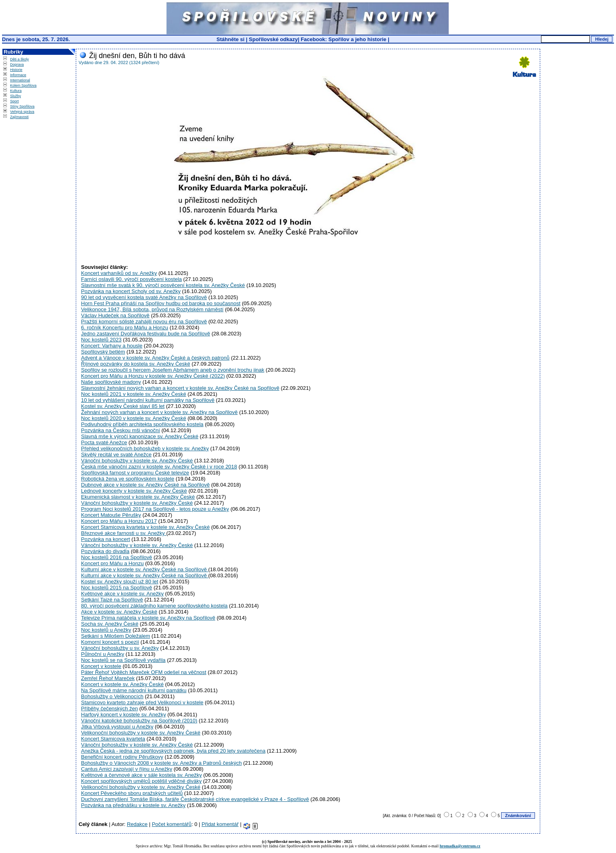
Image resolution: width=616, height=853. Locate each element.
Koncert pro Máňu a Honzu (112, 563)
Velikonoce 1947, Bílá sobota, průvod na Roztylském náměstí (152, 309)
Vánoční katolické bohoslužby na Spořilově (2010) (139, 721)
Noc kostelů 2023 (101, 340)
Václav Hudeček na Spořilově (115, 315)
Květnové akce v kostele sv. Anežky (122, 594)
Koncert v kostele (101, 666)
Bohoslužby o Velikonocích (112, 696)
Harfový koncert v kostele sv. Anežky (124, 715)
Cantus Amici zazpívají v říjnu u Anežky (127, 769)
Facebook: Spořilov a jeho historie (343, 39)
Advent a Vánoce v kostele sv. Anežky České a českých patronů (155, 358)
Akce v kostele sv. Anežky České (119, 612)
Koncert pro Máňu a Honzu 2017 (119, 521)
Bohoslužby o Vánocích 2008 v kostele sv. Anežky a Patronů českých (161, 763)
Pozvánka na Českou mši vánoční (121, 430)
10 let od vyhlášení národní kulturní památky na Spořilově (148, 400)
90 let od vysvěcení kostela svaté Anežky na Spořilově (144, 297)
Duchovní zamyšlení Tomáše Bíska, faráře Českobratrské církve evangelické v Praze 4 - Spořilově (195, 799)
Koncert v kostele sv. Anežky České (122, 684)
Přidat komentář (220, 824)
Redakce (137, 824)
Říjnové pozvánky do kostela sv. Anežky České (136, 364)
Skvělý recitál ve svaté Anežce (116, 455)
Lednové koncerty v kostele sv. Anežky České (134, 491)
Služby (16, 96)
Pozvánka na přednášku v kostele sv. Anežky (133, 805)
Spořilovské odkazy (273, 39)
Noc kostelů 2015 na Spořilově (117, 588)
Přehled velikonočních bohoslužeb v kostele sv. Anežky (145, 448)
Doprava (17, 64)
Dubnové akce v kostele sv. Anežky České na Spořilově (145, 485)
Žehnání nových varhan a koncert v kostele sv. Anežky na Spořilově (159, 412)
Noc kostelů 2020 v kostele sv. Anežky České (134, 418)
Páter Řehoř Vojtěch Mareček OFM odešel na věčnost (144, 672)
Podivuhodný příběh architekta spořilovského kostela (142, 424)
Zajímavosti (19, 117)
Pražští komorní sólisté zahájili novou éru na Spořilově (144, 321)
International (20, 80)
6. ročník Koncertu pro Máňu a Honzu (125, 328)
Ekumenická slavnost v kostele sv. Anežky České (138, 497)
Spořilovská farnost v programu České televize (135, 473)
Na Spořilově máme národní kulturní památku (134, 690)
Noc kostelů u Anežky (106, 630)
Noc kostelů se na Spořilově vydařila (123, 660)
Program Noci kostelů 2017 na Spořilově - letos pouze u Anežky (155, 509)
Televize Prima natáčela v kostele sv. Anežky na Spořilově (148, 618)
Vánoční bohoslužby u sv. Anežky (120, 648)
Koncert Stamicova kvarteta (113, 739)
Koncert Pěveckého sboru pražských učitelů (132, 793)
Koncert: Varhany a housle (112, 346)
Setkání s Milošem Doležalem (115, 636)
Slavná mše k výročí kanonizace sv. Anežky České (140, 436)
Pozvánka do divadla (105, 551)
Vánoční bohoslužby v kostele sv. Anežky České (137, 461)
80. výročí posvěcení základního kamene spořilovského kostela (154, 606)
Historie (16, 70)
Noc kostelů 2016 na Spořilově (117, 557)
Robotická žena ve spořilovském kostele (128, 479)
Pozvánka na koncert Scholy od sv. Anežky (131, 291)
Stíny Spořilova (22, 106)
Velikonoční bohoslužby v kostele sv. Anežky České (141, 733)
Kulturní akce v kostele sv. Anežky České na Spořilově (145, 569)
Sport (15, 101)
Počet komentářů (172, 824)
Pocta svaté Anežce (104, 442)
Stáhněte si (231, 39)
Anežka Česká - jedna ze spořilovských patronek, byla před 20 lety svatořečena (173, 751)
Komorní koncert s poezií (110, 642)
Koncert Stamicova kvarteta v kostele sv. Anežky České (145, 527)
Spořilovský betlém (103, 352)
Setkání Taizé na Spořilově (112, 600)
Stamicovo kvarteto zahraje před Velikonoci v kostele (142, 702)
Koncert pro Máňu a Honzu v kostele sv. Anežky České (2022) (153, 376)
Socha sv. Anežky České (110, 624)
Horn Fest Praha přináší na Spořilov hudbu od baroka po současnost (161, 303)
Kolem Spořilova (23, 85)
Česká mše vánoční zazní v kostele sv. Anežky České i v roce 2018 (159, 467)
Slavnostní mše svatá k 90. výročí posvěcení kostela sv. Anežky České (163, 285)
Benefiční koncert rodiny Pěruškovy (122, 757)
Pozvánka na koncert (105, 539)
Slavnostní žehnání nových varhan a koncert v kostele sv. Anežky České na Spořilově (180, 388)
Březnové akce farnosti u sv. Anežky (124, 533)
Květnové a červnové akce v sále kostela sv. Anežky (142, 775)
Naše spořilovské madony (111, 382)
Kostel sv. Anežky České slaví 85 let (123, 406)
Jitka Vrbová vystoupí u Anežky (117, 727)
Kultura (16, 91)
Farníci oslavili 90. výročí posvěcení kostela (131, 279)
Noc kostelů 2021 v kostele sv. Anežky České (134, 394)
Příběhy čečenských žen (109, 708)
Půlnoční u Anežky (103, 654)
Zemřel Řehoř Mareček (108, 678)
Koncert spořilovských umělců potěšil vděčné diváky (141, 781)
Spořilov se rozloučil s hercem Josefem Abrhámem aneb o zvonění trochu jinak (173, 370)
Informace (18, 75)
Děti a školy (20, 59)
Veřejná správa (22, 112)
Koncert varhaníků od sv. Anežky (119, 273)
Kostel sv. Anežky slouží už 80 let (120, 581)
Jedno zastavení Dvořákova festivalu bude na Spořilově (146, 334)
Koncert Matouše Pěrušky (111, 515)
